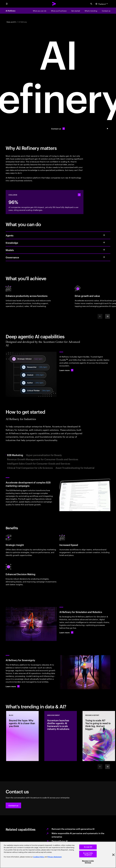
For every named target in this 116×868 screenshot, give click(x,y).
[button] (13, 805)
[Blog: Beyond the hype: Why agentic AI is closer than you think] (22, 736)
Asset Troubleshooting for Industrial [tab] (75, 468)
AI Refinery (11, 11)
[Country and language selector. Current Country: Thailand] (102, 4)
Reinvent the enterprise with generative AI (73, 829)
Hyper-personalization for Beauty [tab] (44, 455)
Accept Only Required (88, 854)
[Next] (108, 316)
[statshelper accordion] (79, 195)
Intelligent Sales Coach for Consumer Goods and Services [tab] (39, 463)
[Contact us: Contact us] (58, 129)
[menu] (7, 4)
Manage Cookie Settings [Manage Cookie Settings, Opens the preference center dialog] (88, 862)
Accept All (88, 847)
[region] (58, 855)
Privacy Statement (55, 857)
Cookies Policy (39, 857)
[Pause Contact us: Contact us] (108, 129)
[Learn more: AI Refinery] (66, 370)
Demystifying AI (60, 841)
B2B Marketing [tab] (16, 455)
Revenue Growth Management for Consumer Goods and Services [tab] (43, 459)
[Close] (113, 855)
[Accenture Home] (54, 4)
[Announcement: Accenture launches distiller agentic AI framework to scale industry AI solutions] (61, 736)
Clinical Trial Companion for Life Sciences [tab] (30, 468)
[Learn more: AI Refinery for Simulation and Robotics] (66, 632)
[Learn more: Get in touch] (13, 686)
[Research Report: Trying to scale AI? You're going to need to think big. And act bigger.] (99, 736)
